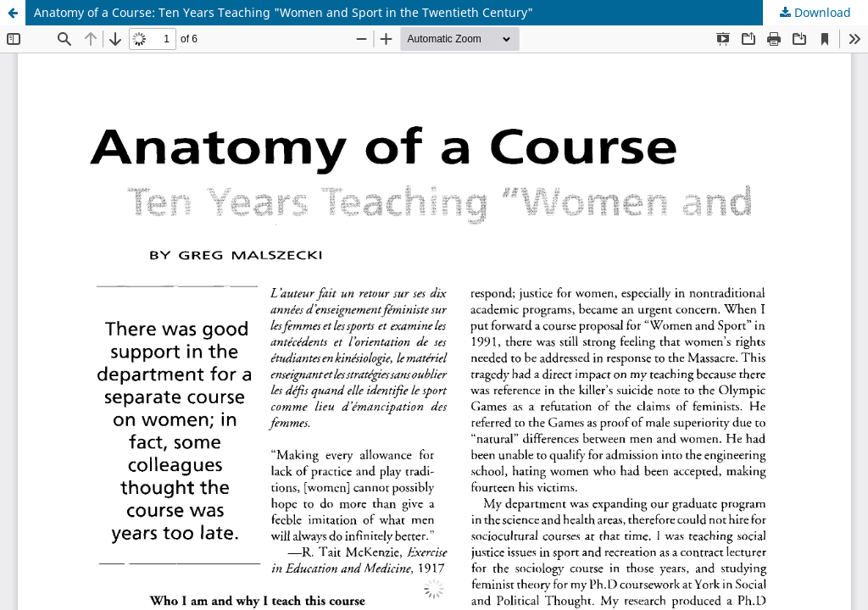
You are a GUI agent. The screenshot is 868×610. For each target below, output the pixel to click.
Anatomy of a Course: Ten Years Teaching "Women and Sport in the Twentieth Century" (284, 12)
